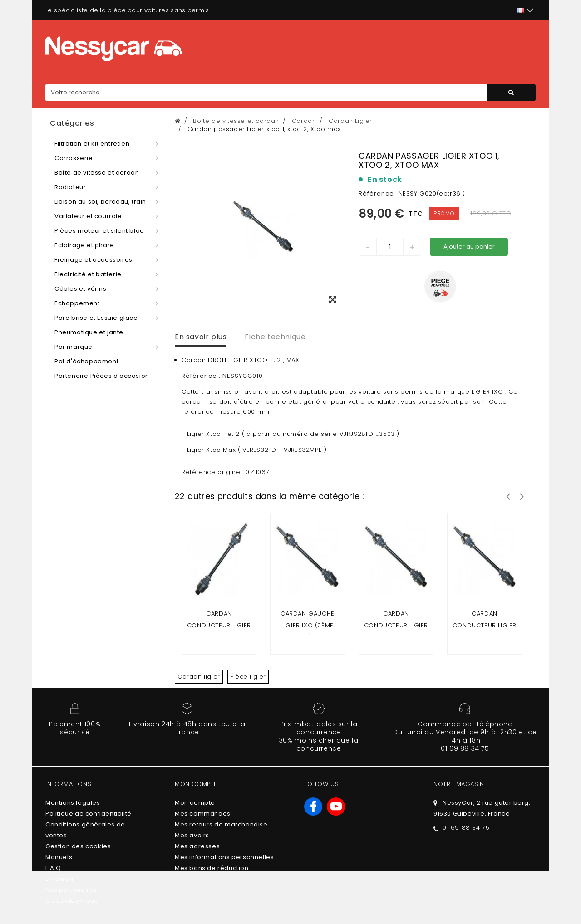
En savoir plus (201, 337)
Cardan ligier (199, 677)
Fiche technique (275, 337)
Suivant (522, 496)
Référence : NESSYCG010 (223, 376)
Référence (376, 193)
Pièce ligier (248, 677)
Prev (508, 496)
